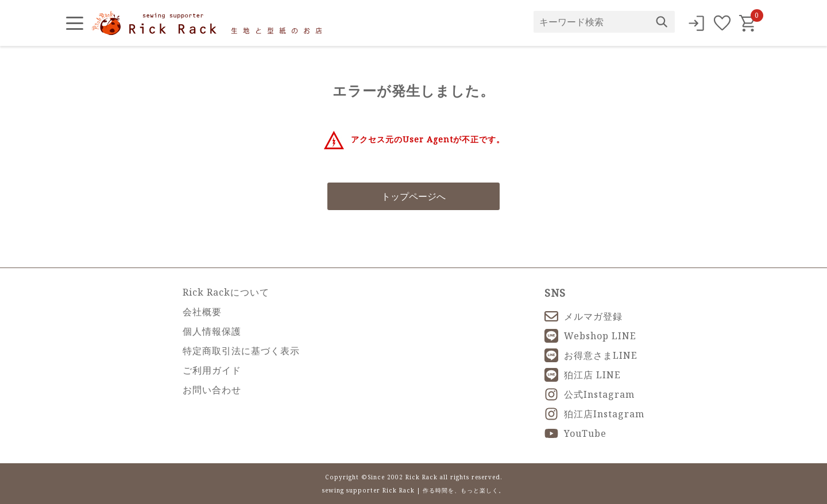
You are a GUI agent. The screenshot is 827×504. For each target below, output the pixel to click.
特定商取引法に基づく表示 (241, 351)
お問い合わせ (212, 390)
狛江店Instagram (594, 414)
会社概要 (202, 312)
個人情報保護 (212, 331)
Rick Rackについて (226, 292)
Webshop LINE (590, 336)
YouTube (575, 433)
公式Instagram (590, 394)
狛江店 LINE (583, 375)
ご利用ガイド (212, 370)
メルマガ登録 (583, 316)
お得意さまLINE (591, 355)
